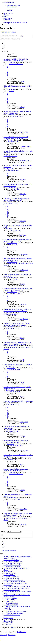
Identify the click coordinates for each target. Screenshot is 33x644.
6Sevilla (8, 154)
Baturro (22, 81)
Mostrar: (11, 532)
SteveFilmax (23, 509)
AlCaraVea (23, 194)
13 (8, 213)
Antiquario (10, 168)
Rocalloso (9, 430)
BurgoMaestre (24, 319)
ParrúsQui (23, 305)
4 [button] (4, 47)
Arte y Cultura (17, 189)
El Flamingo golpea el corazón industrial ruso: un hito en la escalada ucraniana (18, 514)
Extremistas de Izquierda (13, 230)
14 (8, 214)
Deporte (11, 91)
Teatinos (22, 180)
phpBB (13, 627)
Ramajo (22, 338)
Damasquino (23, 254)
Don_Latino (23, 132)
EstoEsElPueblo (12, 187)
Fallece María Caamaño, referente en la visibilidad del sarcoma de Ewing (16, 138)
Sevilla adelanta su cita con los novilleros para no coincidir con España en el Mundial (18, 310)
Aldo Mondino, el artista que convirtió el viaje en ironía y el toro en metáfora (17, 240)
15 (8, 216)
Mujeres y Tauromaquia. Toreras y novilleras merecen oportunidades (17, 112)
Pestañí (9, 403)
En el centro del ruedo (16, 64)
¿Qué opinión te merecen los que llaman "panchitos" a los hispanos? (16, 441)
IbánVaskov (23, 270)
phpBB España (21, 632)
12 (8, 211)
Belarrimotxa (11, 89)
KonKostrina (11, 115)
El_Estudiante (11, 62)
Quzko (9, 202)
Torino (9, 458)
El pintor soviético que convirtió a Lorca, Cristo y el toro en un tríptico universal (18, 289)
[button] (4, 48)
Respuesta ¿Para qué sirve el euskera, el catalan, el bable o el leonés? (16, 199)
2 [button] (4, 43)
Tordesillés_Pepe (25, 146)
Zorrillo (22, 396)
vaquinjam (9, 229)
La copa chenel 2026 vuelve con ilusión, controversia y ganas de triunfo (16, 60)
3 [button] (4, 45)
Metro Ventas (11, 368)
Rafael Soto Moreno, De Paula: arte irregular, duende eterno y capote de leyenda (18, 343)
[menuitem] (14, 5)
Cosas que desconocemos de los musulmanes (18, 401)
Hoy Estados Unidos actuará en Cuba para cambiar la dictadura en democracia (17, 324)
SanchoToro (23, 422)
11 (8, 210)
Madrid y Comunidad (12, 431)
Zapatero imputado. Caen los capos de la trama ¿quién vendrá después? (16, 470)
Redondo (10, 140)
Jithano (22, 284)
